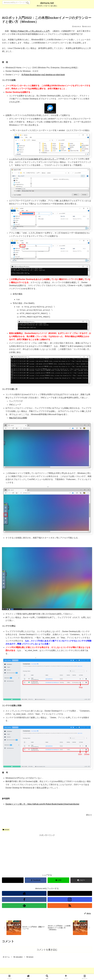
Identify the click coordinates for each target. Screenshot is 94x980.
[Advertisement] (47, 853)
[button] (28, 3)
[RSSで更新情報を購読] (70, 904)
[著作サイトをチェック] (24, 892)
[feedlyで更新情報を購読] (24, 904)
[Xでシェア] (13, 879)
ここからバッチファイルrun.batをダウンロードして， (33, 159)
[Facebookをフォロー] (24, 898)
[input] (16, 2)
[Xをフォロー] (70, 892)
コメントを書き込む (47, 949)
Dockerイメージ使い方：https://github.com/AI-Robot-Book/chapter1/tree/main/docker (42, 803)
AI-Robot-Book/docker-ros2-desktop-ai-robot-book (43, 75)
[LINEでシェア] (58, 879)
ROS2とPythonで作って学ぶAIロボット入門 (30, 31)
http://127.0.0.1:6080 (18, 417)
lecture (6, 828)
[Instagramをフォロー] (70, 898)
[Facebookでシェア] (36, 879)
